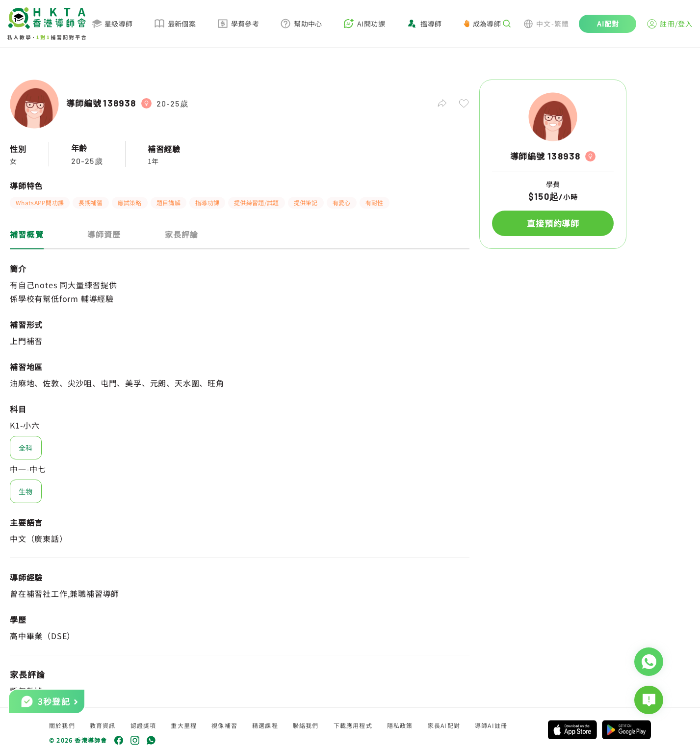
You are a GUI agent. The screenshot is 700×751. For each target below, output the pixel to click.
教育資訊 (103, 725)
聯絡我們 (306, 725)
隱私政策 (400, 725)
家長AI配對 (444, 725)
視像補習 (224, 725)
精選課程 (265, 725)
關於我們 (62, 725)
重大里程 (184, 725)
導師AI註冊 (491, 725)
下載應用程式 (353, 725)
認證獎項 (143, 725)
